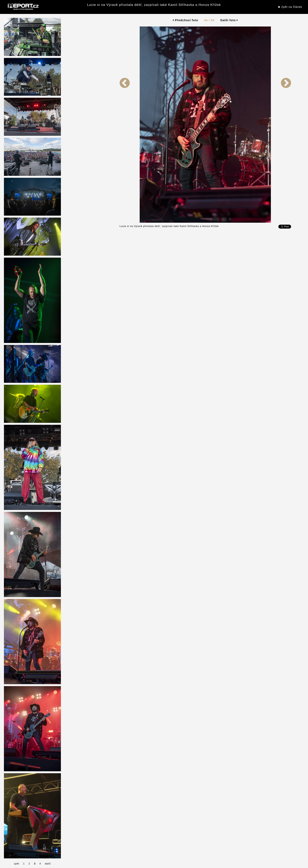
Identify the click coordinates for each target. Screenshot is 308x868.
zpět (17, 864)
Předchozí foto (185, 20)
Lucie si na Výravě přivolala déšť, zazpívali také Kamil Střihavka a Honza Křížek (154, 5)
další (48, 864)
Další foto (229, 20)
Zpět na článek (290, 7)
